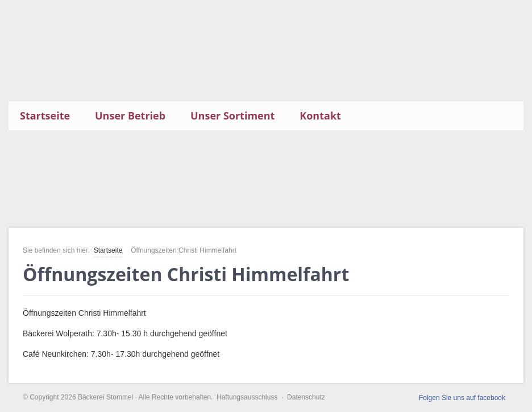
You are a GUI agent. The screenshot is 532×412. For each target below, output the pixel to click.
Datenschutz (306, 397)
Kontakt (320, 116)
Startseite (45, 116)
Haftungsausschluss (247, 397)
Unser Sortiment (232, 116)
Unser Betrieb (130, 116)
